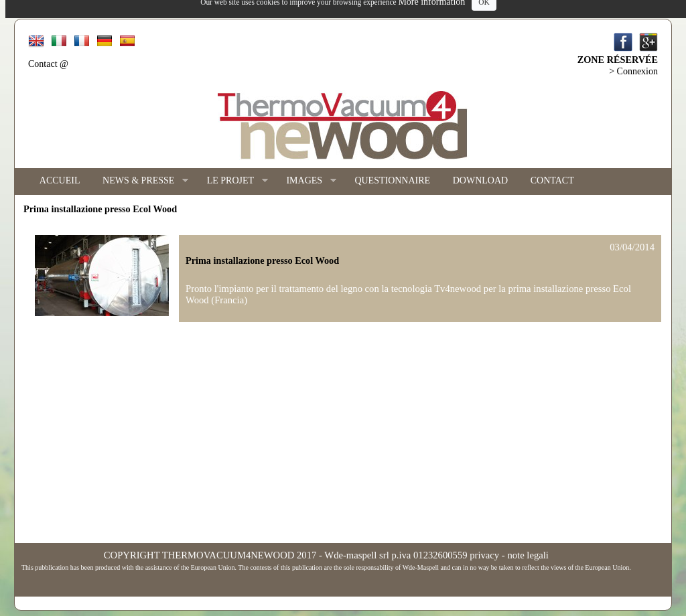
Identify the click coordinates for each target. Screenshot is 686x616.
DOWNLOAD (480, 180)
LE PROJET (232, 181)
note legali (528, 555)
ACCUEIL (60, 180)
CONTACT (552, 180)
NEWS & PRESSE (140, 181)
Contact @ (48, 64)
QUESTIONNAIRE (392, 180)
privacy (484, 555)
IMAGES (306, 181)
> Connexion (633, 71)
